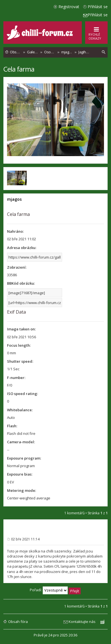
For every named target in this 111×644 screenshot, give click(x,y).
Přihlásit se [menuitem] (98, 7)
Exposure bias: (20, 474)
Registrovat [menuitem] (69, 7)
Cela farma (19, 69)
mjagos (14, 199)
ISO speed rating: (22, 394)
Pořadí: (55, 590)
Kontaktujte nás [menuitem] (82, 622)
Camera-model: (21, 442)
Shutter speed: (20, 361)
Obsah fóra (18, 622)
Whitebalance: (20, 410)
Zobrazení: (17, 267)
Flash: (12, 426)
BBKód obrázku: (21, 283)
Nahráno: (15, 231)
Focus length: (19, 345)
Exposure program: (24, 458)
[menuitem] (104, 52)
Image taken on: (21, 329)
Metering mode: (21, 490)
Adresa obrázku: (22, 248)
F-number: (16, 378)
